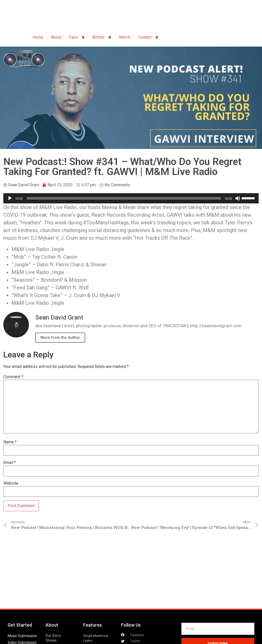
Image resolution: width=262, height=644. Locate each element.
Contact (145, 37)
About (56, 37)
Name (10, 442)
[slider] (124, 198)
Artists (98, 37)
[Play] (10, 198)
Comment (13, 377)
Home (38, 37)
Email (10, 463)
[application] (131, 198)
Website (11, 483)
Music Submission (22, 636)
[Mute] (238, 198)
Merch (125, 37)
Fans (73, 37)
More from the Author (60, 337)
